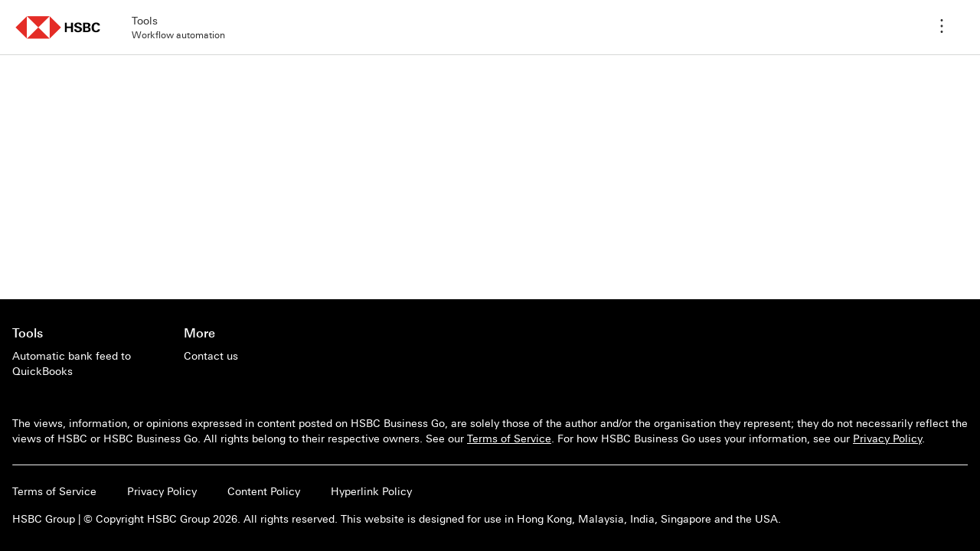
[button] (58, 27)
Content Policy (264, 491)
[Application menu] (942, 28)
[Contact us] (211, 356)
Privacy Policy (887, 439)
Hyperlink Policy (371, 491)
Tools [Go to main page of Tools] (28, 333)
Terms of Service (509, 439)
